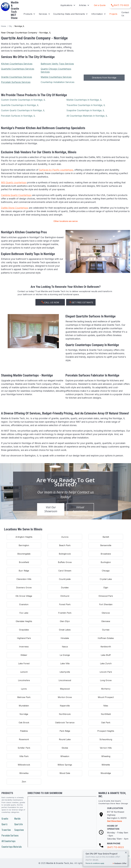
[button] (68, 5)
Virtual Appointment (80, 509)
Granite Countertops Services (17, 77)
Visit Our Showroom (51, 509)
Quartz (5, 824)
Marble (17, 818)
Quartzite (19, 824)
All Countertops (9, 841)
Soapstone (19, 830)
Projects (113, 14)
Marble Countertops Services (56, 77)
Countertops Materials (12, 847)
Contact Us (125, 14)
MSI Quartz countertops (14, 182)
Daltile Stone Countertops (15, 208)
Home (4, 26)
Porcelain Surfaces (10, 835)
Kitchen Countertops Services (17, 64)
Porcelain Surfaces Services (16, 82)
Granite (5, 818)
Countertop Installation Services (58, 82)
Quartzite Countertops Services (18, 69)
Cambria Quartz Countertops (16, 195)
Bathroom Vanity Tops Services (57, 64)
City (10, 26)
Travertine (6, 830)
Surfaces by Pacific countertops (56, 170)
